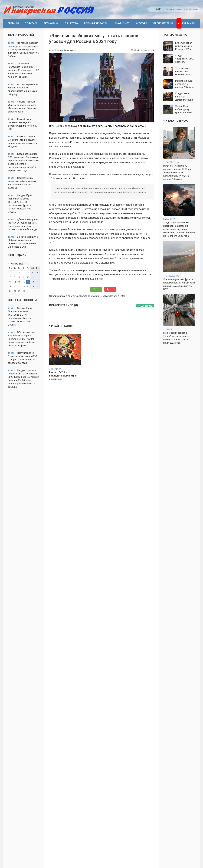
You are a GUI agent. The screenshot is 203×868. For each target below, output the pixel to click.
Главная (13, 23)
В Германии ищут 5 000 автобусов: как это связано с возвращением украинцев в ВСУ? (23, 242)
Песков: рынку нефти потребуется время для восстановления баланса (22, 183)
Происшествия (163, 23)
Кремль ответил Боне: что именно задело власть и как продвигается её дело (23, 142)
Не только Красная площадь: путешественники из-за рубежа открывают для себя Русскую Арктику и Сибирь (24, 50)
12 (37, 277)
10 (28, 277)
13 (10, 282)
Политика (31, 23)
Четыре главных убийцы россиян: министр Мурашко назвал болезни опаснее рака (22, 107)
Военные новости (96, 23)
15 (19, 282)
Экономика (51, 23)
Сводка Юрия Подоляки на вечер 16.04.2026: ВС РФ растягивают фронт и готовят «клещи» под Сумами (20, 204)
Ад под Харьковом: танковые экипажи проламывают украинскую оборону (23, 89)
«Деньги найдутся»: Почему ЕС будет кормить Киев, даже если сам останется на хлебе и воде (23, 224)
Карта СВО (189, 23)
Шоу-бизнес (121, 23)
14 (15, 282)
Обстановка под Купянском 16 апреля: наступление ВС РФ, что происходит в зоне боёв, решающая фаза (21, 339)
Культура (141, 23)
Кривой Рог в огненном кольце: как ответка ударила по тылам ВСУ (23, 124)
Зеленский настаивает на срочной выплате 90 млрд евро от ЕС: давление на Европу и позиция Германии (24, 70)
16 (24, 282)
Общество (71, 23)
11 (33, 277)
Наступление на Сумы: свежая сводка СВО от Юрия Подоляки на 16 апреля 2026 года (22, 358)
